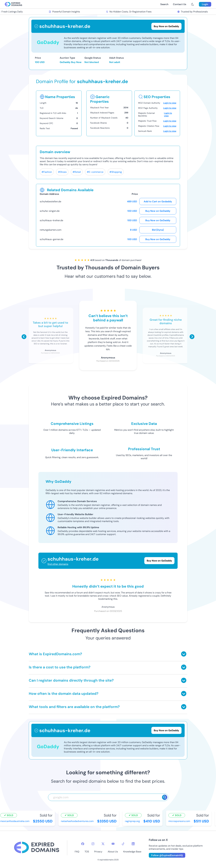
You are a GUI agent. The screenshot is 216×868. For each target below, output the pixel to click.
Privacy (98, 852)
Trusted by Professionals (193, 12)
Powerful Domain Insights (65, 12)
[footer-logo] (37, 848)
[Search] (165, 797)
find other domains (58, 564)
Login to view (170, 103)
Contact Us (180, 4)
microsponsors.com (180, 821)
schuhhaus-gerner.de (52, 239)
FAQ (77, 852)
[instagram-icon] (93, 844)
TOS (87, 852)
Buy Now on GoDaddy (158, 211)
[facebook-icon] (83, 844)
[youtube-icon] (113, 844)
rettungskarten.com (51, 230)
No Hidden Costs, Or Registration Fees (129, 12)
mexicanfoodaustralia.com (16, 821)
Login (205, 4)
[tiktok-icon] (123, 844)
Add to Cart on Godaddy (158, 201)
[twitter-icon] (103, 844)
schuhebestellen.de (50, 201)
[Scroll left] (24, 337)
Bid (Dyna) (158, 230)
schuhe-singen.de (50, 211)
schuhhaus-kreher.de (51, 220)
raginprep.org (133, 821)
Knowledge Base (132, 852)
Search (164, 4)
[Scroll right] (192, 337)
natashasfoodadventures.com (78, 821)
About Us (113, 852)
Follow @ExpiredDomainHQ (167, 855)
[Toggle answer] (184, 654)
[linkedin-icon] (133, 844)
